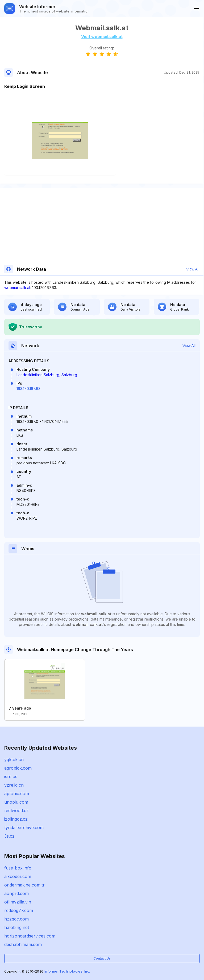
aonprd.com (16, 893)
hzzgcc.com (16, 919)
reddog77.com (19, 910)
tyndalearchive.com (24, 828)
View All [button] (193, 269)
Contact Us (102, 958)
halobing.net (17, 927)
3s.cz (9, 836)
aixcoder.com (18, 876)
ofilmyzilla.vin (18, 902)
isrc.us (11, 777)
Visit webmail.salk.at (102, 37)
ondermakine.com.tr (24, 885)
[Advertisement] (102, 106)
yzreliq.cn (14, 785)
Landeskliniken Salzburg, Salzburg (47, 375)
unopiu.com (16, 802)
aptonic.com (17, 794)
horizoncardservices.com (30, 936)
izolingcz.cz (16, 819)
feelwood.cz (16, 811)
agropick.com (18, 768)
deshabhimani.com (23, 944)
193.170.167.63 (28, 389)
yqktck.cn (14, 760)
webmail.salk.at (17, 288)
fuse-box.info (18, 868)
